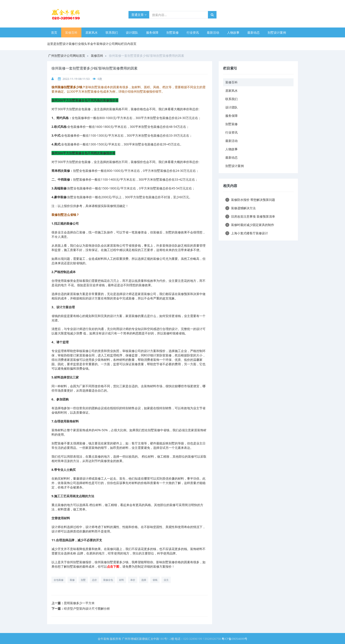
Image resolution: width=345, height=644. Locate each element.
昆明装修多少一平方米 (79, 603)
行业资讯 (193, 32)
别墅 (83, 580)
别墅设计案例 (277, 32)
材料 (121, 580)
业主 (166, 580)
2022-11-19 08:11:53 (76, 79)
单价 (133, 580)
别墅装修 (172, 32)
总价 (94, 580)
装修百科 (71, 32)
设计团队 (132, 32)
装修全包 (108, 580)
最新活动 (213, 32)
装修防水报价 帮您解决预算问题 (250, 200)
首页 (54, 32)
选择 (144, 580)
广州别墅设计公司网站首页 (67, 56)
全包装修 (59, 580)
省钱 (155, 580)
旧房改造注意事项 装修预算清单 (250, 216)
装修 (72, 580)
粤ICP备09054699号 (234, 639)
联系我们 (112, 32)
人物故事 (233, 32)
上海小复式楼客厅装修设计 (247, 233)
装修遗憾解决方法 (240, 208)
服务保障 (152, 32)
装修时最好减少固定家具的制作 (250, 225)
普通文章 (139, 15)
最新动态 (253, 32)
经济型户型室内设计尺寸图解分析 (87, 608)
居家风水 (92, 32)
